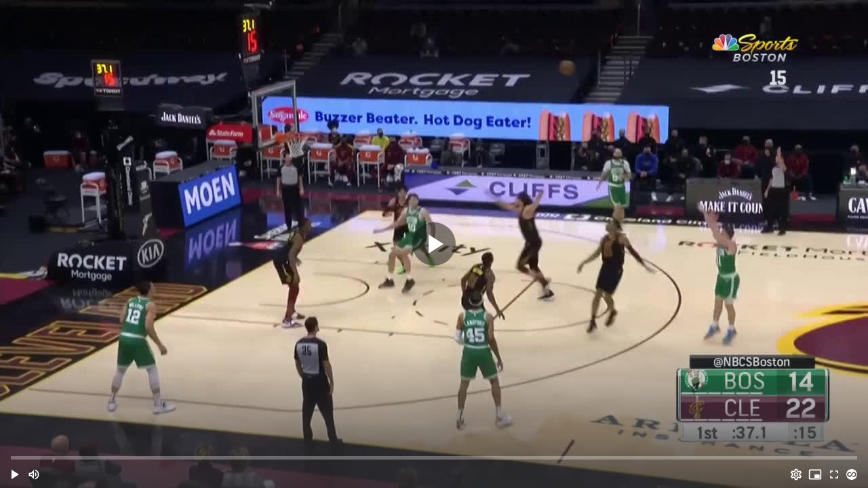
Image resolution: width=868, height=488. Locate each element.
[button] (15, 474)
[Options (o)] (796, 474)
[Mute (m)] (34, 474)
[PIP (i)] (815, 474)
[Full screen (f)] (834, 474)
